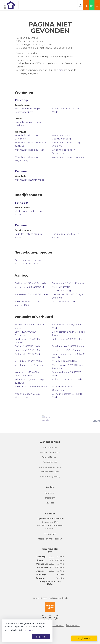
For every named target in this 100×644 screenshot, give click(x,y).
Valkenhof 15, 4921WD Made (67, 379)
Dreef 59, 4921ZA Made (64, 302)
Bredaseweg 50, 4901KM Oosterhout (28, 341)
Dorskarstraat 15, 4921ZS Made (68, 346)
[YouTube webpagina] (50, 618)
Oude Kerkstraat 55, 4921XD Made (67, 374)
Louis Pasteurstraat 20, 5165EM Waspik (69, 356)
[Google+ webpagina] (57, 618)
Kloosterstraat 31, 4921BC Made (31, 287)
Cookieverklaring (73, 625)
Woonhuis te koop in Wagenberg (26, 159)
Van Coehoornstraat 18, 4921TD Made (27, 303)
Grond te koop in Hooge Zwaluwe (28, 124)
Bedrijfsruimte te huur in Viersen (66, 236)
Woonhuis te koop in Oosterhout (64, 152)
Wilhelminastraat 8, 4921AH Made (67, 396)
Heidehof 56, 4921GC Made (66, 350)
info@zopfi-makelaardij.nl (50, 539)
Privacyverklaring (56, 625)
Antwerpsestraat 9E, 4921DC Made (67, 326)
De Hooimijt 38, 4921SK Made (30, 283)
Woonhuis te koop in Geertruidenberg (64, 137)
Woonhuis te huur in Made (29, 180)
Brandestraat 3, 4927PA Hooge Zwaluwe (68, 334)
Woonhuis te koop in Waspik (68, 157)
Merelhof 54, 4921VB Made (66, 361)
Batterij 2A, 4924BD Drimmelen (25, 334)
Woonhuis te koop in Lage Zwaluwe (67, 144)
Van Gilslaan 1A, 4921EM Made (31, 387)
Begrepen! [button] (41, 637)
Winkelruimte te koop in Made (28, 213)
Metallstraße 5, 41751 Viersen (30, 365)
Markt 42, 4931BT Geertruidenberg (61, 289)
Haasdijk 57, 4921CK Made (28, 350)
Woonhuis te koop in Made (30, 150)
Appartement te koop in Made (65, 110)
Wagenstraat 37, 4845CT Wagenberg (28, 396)
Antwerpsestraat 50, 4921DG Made (30, 326)
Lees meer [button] (28, 630)
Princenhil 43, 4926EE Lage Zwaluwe (29, 381)
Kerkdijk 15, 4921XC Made (28, 354)
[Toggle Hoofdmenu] (97, 5)
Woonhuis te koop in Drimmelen (26, 137)
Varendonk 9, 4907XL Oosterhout (63, 388)
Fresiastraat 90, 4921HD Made (68, 283)
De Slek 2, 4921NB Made (27, 346)
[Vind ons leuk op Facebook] (43, 618)
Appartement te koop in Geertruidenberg (28, 110)
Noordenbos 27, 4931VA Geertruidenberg (27, 374)
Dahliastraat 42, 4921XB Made (68, 339)
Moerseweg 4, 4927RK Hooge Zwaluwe (68, 367)
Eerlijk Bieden (84, 638)
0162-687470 (50, 534)
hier (61, 70)
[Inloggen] (80, 5)
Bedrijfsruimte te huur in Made (28, 236)
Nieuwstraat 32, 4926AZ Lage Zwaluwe (67, 296)
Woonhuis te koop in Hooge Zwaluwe (30, 144)
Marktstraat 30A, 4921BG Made (31, 294)
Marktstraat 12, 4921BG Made (30, 361)
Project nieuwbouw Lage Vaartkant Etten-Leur (28, 262)
